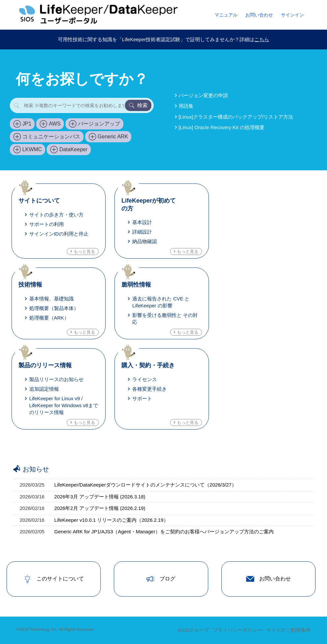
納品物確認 (145, 241)
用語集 (186, 106)
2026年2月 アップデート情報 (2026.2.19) (100, 508)
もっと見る (84, 252)
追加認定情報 (44, 389)
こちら (262, 39)
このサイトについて (54, 579)
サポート (142, 398)
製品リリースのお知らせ (56, 379)
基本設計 (142, 222)
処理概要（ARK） (49, 318)
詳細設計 (142, 232)
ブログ (161, 579)
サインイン (292, 15)
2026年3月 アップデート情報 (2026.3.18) (100, 497)
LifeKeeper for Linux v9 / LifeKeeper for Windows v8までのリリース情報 (64, 405)
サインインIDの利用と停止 (59, 234)
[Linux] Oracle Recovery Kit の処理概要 (222, 127)
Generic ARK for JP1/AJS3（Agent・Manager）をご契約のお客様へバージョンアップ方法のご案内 (164, 532)
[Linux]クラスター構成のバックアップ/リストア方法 (236, 117)
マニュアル (226, 15)
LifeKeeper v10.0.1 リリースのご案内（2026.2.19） (111, 520)
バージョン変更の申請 (203, 95)
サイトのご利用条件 (288, 630)
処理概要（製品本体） (54, 308)
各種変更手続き (150, 389)
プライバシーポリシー (238, 630)
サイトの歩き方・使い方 (56, 215)
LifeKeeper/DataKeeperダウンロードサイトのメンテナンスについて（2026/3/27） (145, 485)
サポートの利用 (47, 224)
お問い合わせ (259, 15)
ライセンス (145, 379)
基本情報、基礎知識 (51, 299)
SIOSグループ (193, 630)
